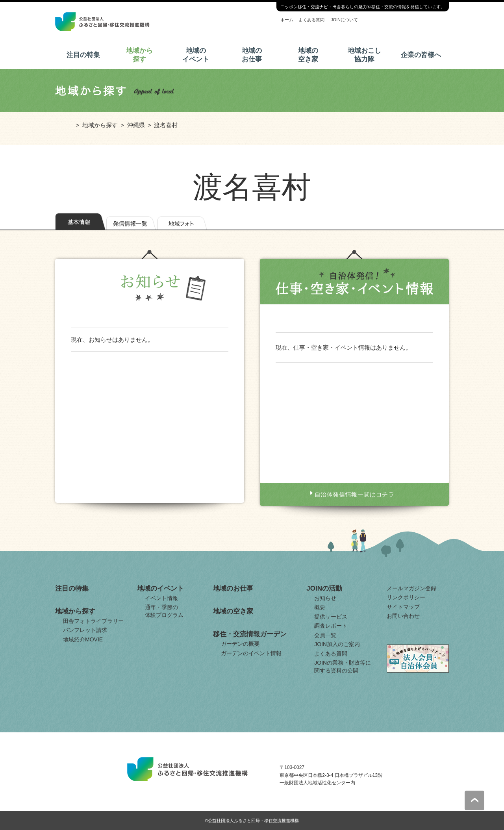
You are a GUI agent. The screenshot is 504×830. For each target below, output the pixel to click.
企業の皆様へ (421, 55)
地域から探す (139, 55)
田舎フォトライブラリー (93, 621)
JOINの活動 (324, 588)
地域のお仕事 (252, 55)
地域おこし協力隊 (364, 55)
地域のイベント (196, 55)
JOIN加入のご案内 (337, 644)
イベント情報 (161, 598)
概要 (320, 607)
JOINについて (344, 20)
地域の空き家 (308, 55)
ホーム (287, 20)
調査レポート (331, 626)
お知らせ (325, 598)
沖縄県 (136, 125)
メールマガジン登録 (411, 588)
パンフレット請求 (85, 630)
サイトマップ (403, 607)
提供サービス (331, 617)
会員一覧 (325, 635)
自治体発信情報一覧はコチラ (355, 494)
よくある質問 (311, 20)
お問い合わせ (403, 616)
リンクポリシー (406, 597)
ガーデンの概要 (240, 644)
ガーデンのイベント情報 (251, 653)
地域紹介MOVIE (83, 639)
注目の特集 (83, 55)
